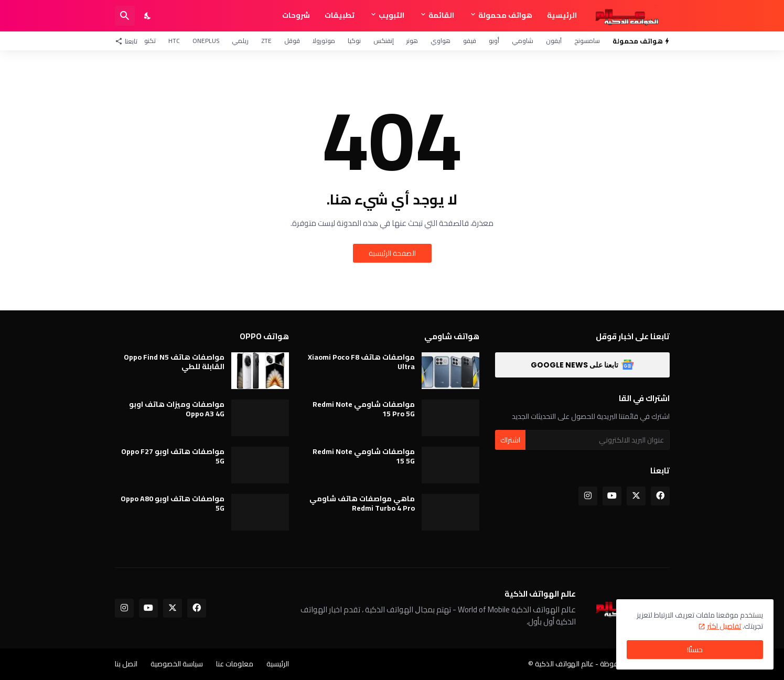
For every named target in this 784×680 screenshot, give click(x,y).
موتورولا (324, 41)
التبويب (391, 15)
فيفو (470, 41)
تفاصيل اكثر (724, 626)
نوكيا (354, 41)
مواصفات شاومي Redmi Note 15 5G (364, 456)
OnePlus (206, 41)
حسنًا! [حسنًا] (695, 650)
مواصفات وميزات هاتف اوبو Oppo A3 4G (177, 409)
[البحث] (125, 16)
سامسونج (587, 41)
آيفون (554, 41)
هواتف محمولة (505, 15)
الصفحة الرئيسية (392, 253)
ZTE (266, 41)
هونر (412, 41)
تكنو (150, 41)
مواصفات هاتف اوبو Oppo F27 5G (173, 456)
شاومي (523, 41)
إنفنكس (384, 41)
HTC (174, 41)
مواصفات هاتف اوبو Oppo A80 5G (173, 503)
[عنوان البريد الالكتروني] (598, 440)
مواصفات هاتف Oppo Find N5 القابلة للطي (174, 362)
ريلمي (240, 41)
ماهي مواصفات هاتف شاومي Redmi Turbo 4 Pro (362, 503)
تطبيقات (340, 15)
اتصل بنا (126, 664)
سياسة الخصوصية (177, 664)
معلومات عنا (235, 664)
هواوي (441, 41)
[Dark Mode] (148, 16)
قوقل (292, 41)
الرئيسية (562, 15)
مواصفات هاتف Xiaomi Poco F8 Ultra (361, 362)
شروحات (296, 15)
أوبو (494, 41)
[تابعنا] (129, 41)
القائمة (441, 15)
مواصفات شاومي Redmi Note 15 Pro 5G (364, 409)
